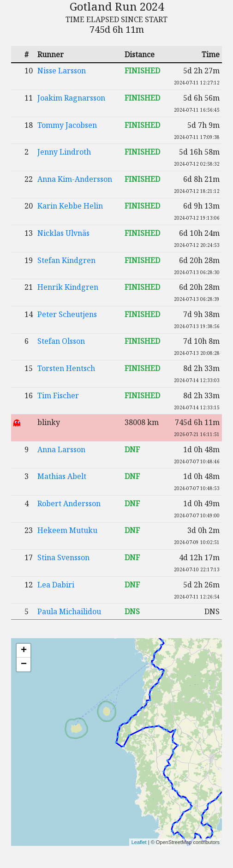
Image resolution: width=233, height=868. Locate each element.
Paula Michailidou (69, 611)
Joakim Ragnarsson (71, 98)
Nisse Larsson (62, 71)
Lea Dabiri (56, 585)
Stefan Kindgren (66, 260)
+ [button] (24, 651)
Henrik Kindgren (68, 287)
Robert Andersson (69, 503)
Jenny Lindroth (64, 152)
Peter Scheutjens (67, 314)
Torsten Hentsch (66, 368)
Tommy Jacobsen (67, 125)
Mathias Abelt (62, 476)
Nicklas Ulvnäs (63, 233)
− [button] (24, 664)
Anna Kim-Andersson (75, 179)
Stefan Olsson (61, 341)
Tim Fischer (58, 395)
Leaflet (139, 842)
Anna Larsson (61, 449)
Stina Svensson (63, 557)
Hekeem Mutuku (67, 530)
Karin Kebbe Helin (70, 206)
